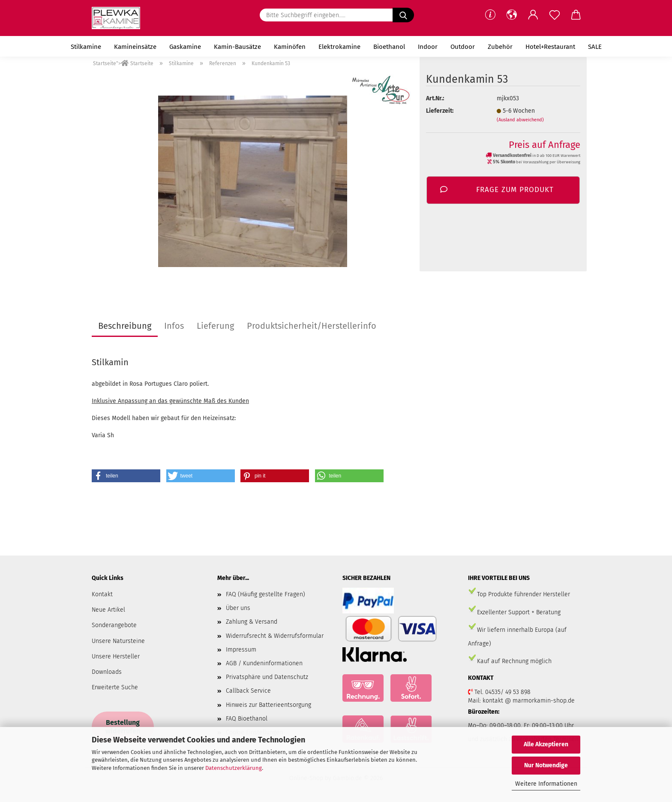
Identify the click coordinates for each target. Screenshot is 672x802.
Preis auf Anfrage (544, 145)
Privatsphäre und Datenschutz (267, 677)
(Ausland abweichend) (520, 120)
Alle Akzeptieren (546, 744)
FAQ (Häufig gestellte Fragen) (265, 594)
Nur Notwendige (546, 765)
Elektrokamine (339, 47)
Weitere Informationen (546, 784)
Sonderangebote (114, 625)
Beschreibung (125, 326)
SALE (595, 47)
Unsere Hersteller (116, 656)
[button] (512, 15)
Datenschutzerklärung (234, 768)
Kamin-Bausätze (237, 47)
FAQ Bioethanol (247, 719)
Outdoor (463, 47)
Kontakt (102, 594)
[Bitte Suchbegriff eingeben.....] (403, 15)
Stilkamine (86, 47)
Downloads (107, 672)
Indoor (428, 47)
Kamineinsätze (135, 47)
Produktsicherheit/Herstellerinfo (312, 326)
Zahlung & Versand (252, 622)
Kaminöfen (290, 47)
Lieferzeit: (440, 111)
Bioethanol (389, 47)
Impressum (241, 650)
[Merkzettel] (555, 15)
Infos (174, 326)
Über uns (238, 608)
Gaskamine (185, 47)
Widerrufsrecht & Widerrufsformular (275, 636)
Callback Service (248, 691)
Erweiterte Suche (115, 687)
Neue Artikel (108, 610)
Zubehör (500, 47)
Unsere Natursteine (118, 641)
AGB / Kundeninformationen (264, 663)
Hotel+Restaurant (550, 47)
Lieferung (215, 326)
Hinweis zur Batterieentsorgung (268, 705)
